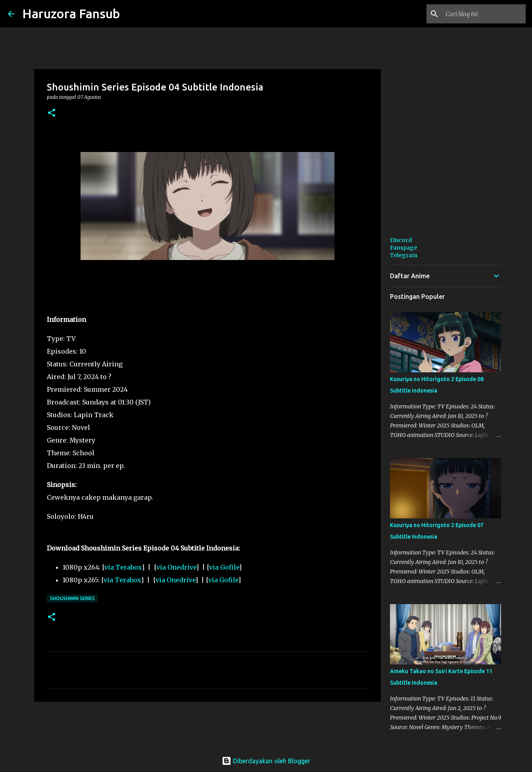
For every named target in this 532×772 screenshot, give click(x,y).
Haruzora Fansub (71, 13)
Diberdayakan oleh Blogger (266, 761)
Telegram (404, 255)
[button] (52, 113)
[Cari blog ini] (484, 14)
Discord (401, 240)
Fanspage (403, 248)
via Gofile (224, 567)
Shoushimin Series (72, 598)
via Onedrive (176, 567)
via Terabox (123, 567)
